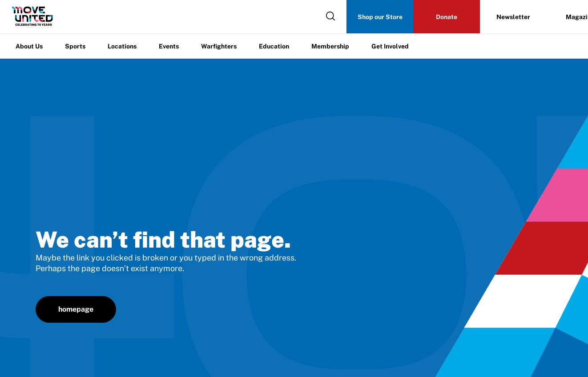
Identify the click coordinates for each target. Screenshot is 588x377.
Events (169, 46)
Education (274, 46)
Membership (330, 46)
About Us (29, 46)
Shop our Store (380, 17)
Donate (447, 17)
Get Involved (390, 46)
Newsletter (513, 17)
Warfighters (219, 46)
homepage (76, 309)
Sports (75, 46)
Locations (122, 46)
